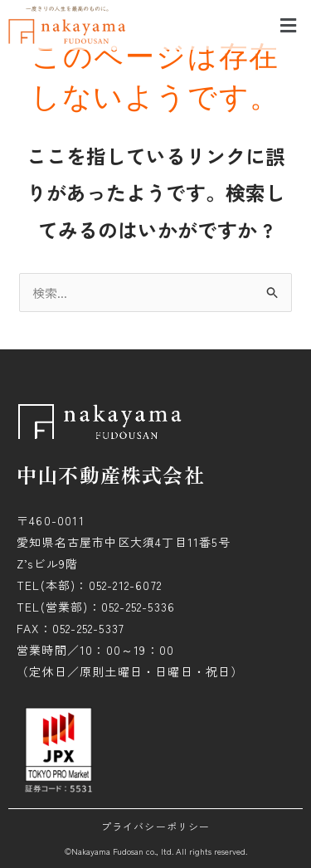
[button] (289, 24)
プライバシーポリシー (156, 826)
